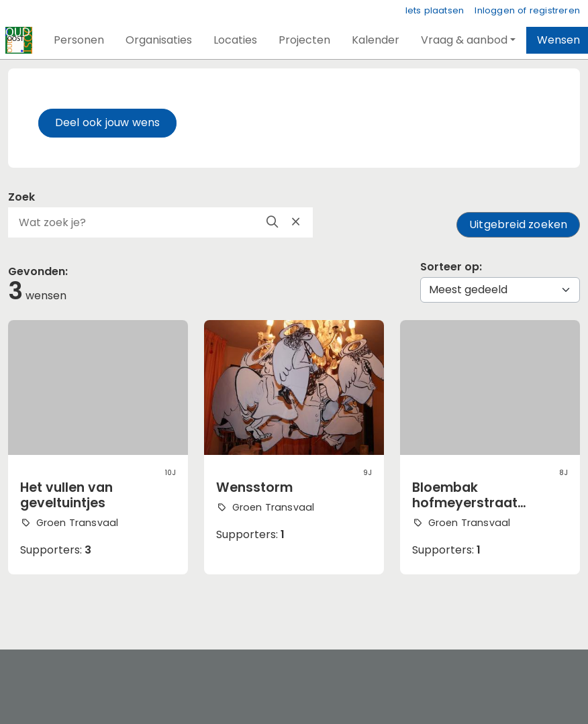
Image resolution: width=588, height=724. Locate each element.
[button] (79, 40)
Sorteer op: (451, 267)
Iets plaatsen (435, 10)
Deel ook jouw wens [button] (108, 122)
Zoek (21, 197)
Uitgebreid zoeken (518, 224)
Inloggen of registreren (527, 10)
